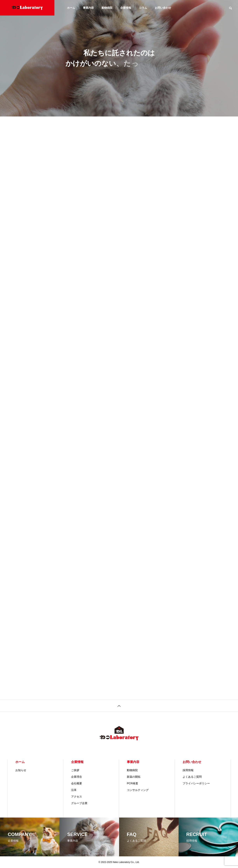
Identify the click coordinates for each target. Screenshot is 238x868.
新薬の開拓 (134, 777)
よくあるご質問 (192, 777)
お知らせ (21, 770)
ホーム (71, 8)
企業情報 (126, 8)
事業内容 (88, 8)
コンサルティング (138, 790)
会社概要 (77, 783)
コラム (143, 8)
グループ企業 (79, 803)
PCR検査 (133, 783)
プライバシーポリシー (196, 783)
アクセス (77, 797)
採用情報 (188, 770)
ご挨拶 (75, 770)
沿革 (74, 790)
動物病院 (107, 8)
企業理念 (77, 777)
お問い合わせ (163, 8)
